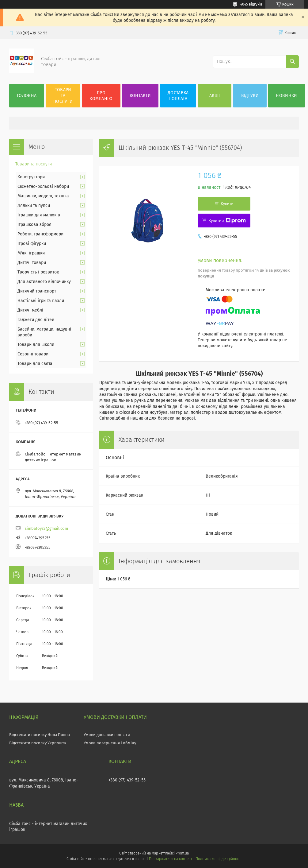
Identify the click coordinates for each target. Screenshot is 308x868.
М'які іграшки (31, 253)
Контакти (140, 96)
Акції (215, 96)
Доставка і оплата (178, 96)
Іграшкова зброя (34, 225)
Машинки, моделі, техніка (43, 196)
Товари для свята (35, 364)
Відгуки (250, 96)
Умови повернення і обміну (110, 743)
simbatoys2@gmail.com (46, 528)
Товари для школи (36, 345)
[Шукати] (292, 62)
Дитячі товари (32, 263)
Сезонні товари (33, 354)
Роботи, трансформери (40, 234)
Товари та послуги (63, 96)
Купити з (227, 221)
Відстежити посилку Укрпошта (38, 743)
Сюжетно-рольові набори (43, 186)
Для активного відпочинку (44, 282)
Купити (227, 204)
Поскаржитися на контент (171, 859)
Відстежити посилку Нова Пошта (40, 735)
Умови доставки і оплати (107, 735)
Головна (27, 96)
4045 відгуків (251, 4)
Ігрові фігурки (32, 244)
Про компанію (101, 96)
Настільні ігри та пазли (41, 301)
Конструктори (31, 177)
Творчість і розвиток (38, 272)
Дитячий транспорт (37, 291)
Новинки (286, 96)
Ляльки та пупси (34, 205)
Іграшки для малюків (39, 215)
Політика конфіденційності (219, 859)
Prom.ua (182, 853)
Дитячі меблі (30, 310)
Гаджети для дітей (36, 320)
